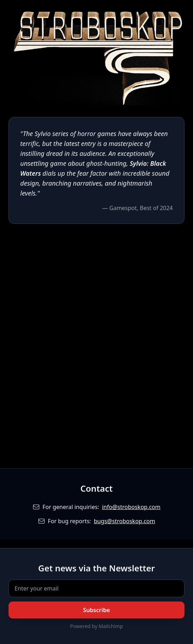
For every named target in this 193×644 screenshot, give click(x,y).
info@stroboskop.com (131, 507)
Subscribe (96, 610)
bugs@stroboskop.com (124, 521)
